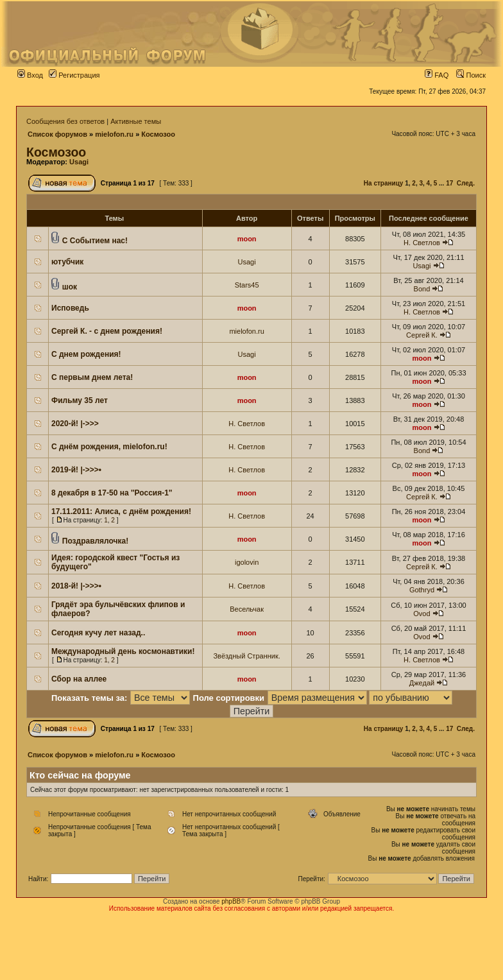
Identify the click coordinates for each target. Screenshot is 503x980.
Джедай (422, 683)
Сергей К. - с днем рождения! (107, 331)
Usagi (79, 162)
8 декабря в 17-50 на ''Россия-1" (112, 493)
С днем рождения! (86, 354)
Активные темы (136, 121)
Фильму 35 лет (80, 400)
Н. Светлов (422, 243)
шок (70, 287)
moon (247, 239)
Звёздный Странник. (246, 656)
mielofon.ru (114, 134)
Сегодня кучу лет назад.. (98, 633)
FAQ (437, 75)
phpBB (231, 901)
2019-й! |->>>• (76, 470)
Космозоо (158, 134)
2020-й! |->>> (75, 424)
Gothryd (422, 590)
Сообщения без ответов (65, 121)
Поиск (471, 75)
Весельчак (247, 609)
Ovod (422, 614)
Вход (30, 75)
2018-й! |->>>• (76, 586)
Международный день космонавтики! (123, 651)
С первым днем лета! (92, 377)
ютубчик (67, 262)
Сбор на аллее (79, 679)
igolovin (247, 562)
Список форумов (57, 134)
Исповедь (70, 308)
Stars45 (247, 285)
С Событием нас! (95, 241)
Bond (422, 289)
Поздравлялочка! (95, 541)
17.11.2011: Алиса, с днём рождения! (121, 511)
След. (466, 183)
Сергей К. (422, 335)
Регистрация (74, 75)
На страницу (384, 183)
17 (449, 183)
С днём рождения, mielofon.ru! (109, 447)
